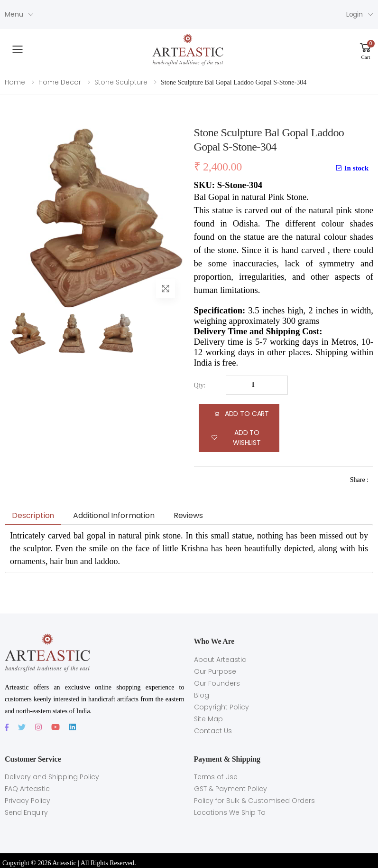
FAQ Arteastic (27, 789)
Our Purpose (215, 671)
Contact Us (213, 731)
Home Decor (60, 82)
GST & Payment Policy (230, 789)
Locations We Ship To (230, 812)
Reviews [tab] (188, 515)
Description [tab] (33, 515)
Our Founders (217, 683)
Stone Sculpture (121, 82)
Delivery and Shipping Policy (52, 777)
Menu (14, 14)
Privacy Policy (28, 801)
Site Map (208, 719)
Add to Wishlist (236, 438)
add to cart (241, 414)
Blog (202, 695)
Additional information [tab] (114, 515)
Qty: (200, 385)
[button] (366, 50)
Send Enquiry (26, 812)
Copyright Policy (221, 707)
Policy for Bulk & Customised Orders (254, 801)
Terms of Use (216, 777)
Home (15, 82)
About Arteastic (220, 660)
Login (355, 14)
